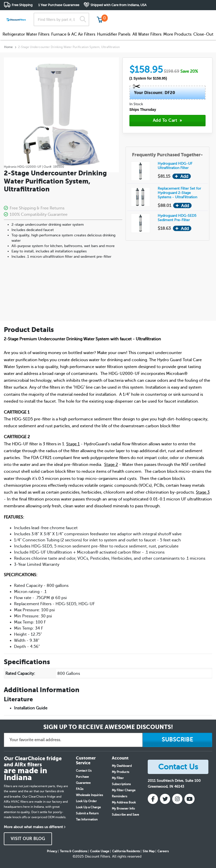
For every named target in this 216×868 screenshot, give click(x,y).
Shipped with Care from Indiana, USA (118, 5)
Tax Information (87, 819)
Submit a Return (87, 813)
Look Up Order (86, 801)
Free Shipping (22, 5)
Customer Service (167, 15)
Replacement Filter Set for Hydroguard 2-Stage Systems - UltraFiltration (179, 193)
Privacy (52, 851)
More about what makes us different (33, 827)
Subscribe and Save (125, 815)
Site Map (149, 851)
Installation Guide (31, 708)
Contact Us (84, 771)
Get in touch (201, 16)
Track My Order (131, 15)
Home (8, 47)
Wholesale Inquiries (89, 795)
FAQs (80, 789)
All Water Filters (147, 34)
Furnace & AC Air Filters (73, 34)
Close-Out (203, 34)
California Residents (126, 851)
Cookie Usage (100, 851)
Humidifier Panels (114, 34)
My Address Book (124, 802)
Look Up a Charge (88, 807)
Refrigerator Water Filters (26, 34)
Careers (163, 851)
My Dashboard (122, 766)
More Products (177, 34)
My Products (120, 772)
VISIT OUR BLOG (28, 839)
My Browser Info (123, 809)
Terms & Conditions (73, 851)
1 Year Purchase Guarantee (59, 5)
